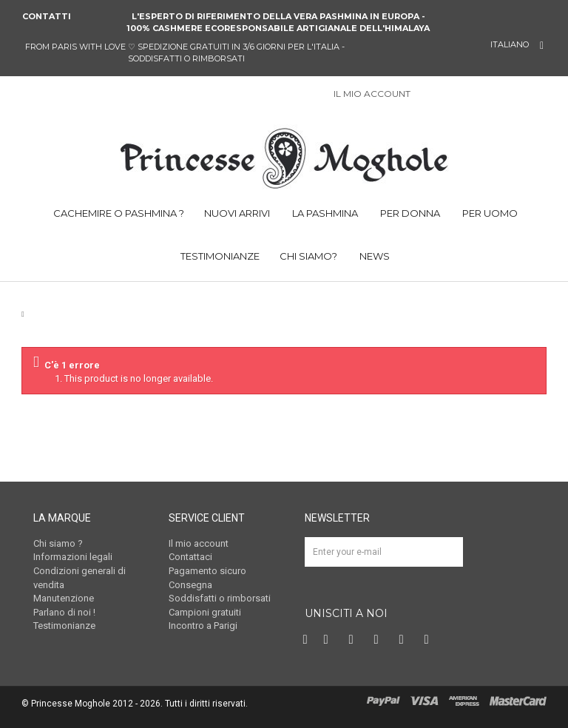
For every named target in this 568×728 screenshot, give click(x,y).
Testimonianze (64, 626)
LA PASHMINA (324, 213)
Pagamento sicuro (207, 571)
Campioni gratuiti (205, 612)
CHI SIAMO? (308, 256)
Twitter (330, 640)
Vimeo (405, 640)
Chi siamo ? (58, 543)
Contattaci (190, 557)
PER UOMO (489, 213)
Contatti (47, 16)
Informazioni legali (73, 557)
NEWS (373, 256)
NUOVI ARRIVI (237, 213)
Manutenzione (64, 598)
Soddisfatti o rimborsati (220, 598)
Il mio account (199, 543)
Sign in (430, 95)
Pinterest (355, 640)
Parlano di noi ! (64, 612)
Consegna (190, 585)
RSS (430, 640)
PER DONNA (409, 213)
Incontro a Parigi (203, 626)
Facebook (307, 640)
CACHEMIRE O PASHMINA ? (118, 213)
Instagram (380, 640)
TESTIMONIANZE (219, 256)
